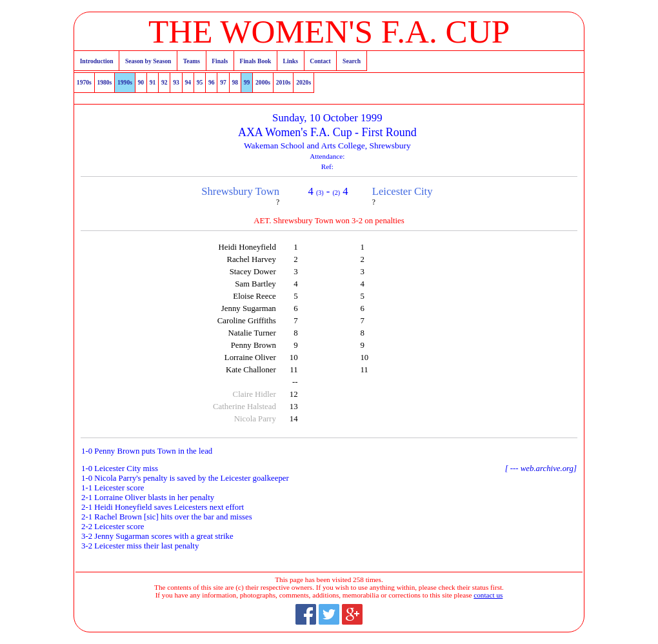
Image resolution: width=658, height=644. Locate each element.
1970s (84, 82)
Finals (220, 61)
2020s (304, 82)
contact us (488, 595)
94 (188, 82)
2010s (284, 82)
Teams (192, 61)
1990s (125, 82)
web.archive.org (547, 468)
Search (352, 61)
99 (247, 82)
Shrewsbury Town (240, 191)
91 (153, 82)
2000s (263, 82)
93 (176, 82)
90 (141, 82)
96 (212, 82)
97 (223, 82)
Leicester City (403, 191)
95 (200, 82)
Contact (320, 61)
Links (291, 61)
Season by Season (148, 61)
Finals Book (256, 61)
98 (235, 82)
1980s (104, 82)
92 (164, 82)
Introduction (97, 61)
